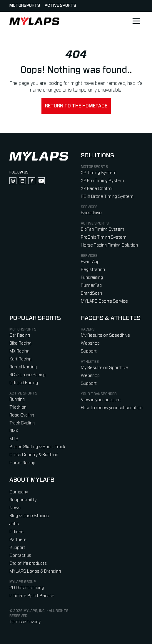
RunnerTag (91, 285)
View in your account (101, 400)
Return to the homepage (76, 106)
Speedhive (91, 213)
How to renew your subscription (112, 408)
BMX (14, 431)
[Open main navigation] (136, 21)
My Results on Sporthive (105, 368)
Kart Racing (20, 359)
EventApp (90, 262)
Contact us (20, 556)
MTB (14, 439)
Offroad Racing (24, 383)
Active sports (60, 6)
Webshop (90, 343)
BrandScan (91, 293)
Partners (18, 540)
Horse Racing (22, 463)
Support (89, 351)
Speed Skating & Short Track (37, 447)
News (15, 508)
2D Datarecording (27, 588)
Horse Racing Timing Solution (109, 245)
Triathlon (18, 407)
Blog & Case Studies (29, 516)
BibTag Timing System (102, 229)
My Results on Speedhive (105, 335)
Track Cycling (22, 423)
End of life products (28, 563)
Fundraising (92, 278)
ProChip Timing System (104, 237)
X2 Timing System (99, 173)
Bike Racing (20, 343)
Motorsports (25, 6)
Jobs (14, 524)
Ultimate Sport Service (32, 596)
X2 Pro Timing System (102, 181)
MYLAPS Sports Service (104, 301)
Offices (16, 532)
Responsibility (23, 500)
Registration (93, 270)
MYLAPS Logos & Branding (35, 571)
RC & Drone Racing (27, 375)
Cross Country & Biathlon (34, 455)
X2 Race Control (97, 189)
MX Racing (19, 351)
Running (17, 399)
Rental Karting (23, 367)
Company (19, 492)
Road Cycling (22, 415)
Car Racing (20, 335)
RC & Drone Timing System (107, 197)
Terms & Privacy (25, 622)
